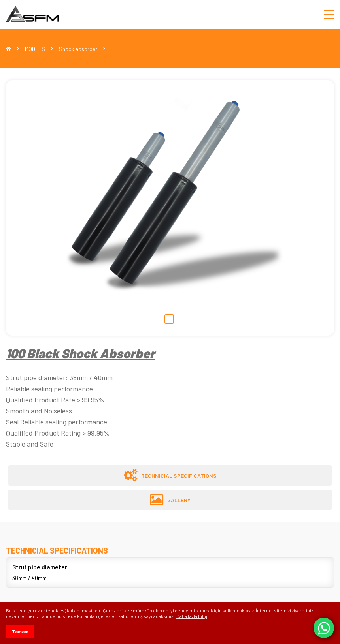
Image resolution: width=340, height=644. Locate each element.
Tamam (20, 631)
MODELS (35, 49)
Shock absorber (78, 49)
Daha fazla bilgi (192, 616)
